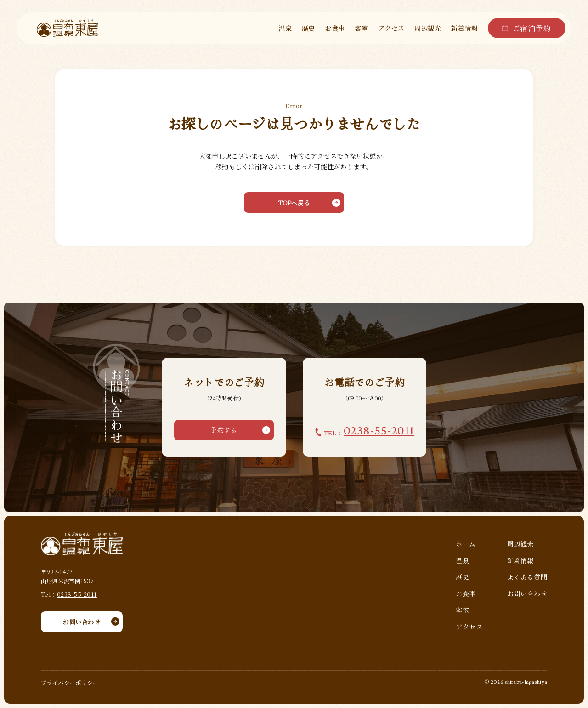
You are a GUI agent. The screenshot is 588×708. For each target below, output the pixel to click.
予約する (224, 430)
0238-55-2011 (77, 594)
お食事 (335, 28)
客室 (361, 28)
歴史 (308, 28)
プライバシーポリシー (70, 683)
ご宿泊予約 (532, 28)
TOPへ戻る (294, 203)
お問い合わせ (82, 622)
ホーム (466, 544)
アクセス (391, 28)
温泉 (285, 28)
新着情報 (464, 28)
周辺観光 (428, 28)
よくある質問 (527, 577)
